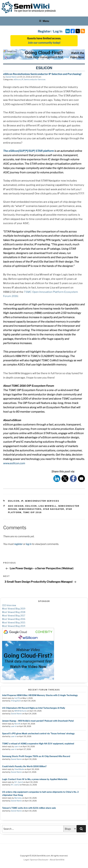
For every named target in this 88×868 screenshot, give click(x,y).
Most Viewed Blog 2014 (14, 626)
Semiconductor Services (35, 79)
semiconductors (30, 509)
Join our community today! (44, 43)
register (18, 544)
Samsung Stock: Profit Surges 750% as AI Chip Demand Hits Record (36, 756)
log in (29, 544)
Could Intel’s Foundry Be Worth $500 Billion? (24, 766)
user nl (14, 726)
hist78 (17, 698)
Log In (58, 31)
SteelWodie (19, 769)
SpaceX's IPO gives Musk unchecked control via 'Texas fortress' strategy (38, 734)
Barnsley (18, 798)
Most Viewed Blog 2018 (14, 612)
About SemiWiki (57, 860)
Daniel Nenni (11, 77)
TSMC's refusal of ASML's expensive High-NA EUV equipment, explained (38, 744)
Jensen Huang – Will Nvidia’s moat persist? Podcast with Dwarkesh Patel (38, 721)
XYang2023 (16, 701)
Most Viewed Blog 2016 (14, 619)
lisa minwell (48, 506)
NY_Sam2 (19, 782)
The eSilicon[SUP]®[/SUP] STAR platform (28, 151)
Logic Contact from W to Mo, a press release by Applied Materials (35, 779)
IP (22, 79)
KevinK (17, 724)
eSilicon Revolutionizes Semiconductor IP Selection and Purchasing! (42, 74)
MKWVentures (21, 711)
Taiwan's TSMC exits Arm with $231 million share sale (29, 808)
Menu (44, 21)
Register (44, 31)
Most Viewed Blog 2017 (14, 616)
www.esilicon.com (14, 463)
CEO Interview (9, 605)
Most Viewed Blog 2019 (14, 609)
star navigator (54, 509)
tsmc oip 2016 (32, 512)
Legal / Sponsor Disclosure (36, 860)
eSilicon (17, 79)
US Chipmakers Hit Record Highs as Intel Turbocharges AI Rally (34, 708)
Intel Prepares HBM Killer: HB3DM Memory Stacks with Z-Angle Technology (40, 695)
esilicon (31, 506)
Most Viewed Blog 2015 (14, 623)
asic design (16, 506)
